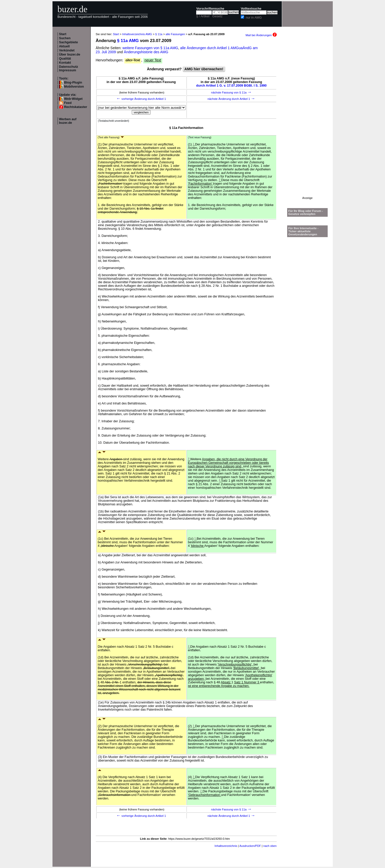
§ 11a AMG (128, 41)
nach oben (270, 846)
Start (63, 34)
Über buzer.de (70, 55)
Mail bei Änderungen (261, 35)
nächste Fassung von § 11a (231, 92)
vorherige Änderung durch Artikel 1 (141, 99)
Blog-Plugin (73, 83)
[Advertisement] (308, 120)
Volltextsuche (251, 9)
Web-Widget (73, 99)
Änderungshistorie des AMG (146, 52)
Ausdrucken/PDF (250, 846)
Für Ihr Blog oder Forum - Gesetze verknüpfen (306, 212)
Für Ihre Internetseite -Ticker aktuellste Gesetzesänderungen (303, 231)
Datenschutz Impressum (69, 69)
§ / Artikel (203, 16)
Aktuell (64, 46)
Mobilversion (74, 87)
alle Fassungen (175, 34)
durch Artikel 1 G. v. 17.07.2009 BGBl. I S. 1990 (231, 86)
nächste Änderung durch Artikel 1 (231, 99)
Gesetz (217, 16)
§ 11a (159, 34)
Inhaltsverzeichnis (226, 846)
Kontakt (65, 63)
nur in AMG (254, 18)
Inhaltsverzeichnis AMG (137, 34)
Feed (68, 103)
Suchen (65, 38)
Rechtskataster (76, 107)
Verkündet (67, 50)
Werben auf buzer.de (68, 121)
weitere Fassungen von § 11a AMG (150, 48)
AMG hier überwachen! (204, 69)
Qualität (65, 59)
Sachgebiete (69, 42)
